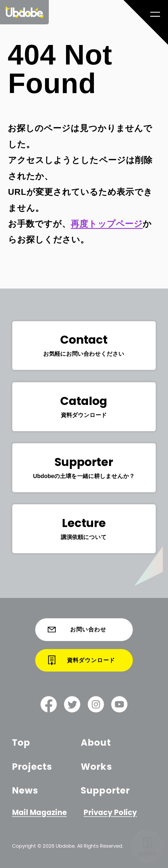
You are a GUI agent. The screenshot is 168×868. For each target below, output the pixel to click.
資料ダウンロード (81, 660)
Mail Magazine (40, 812)
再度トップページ (107, 224)
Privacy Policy (110, 812)
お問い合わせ (77, 630)
